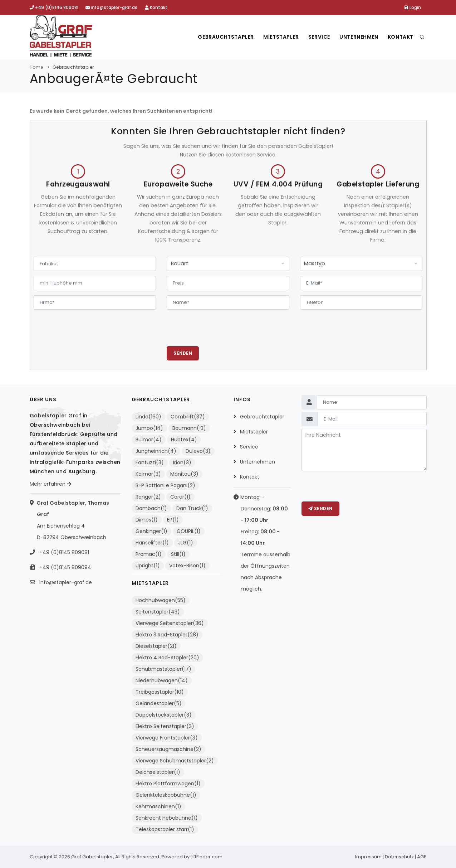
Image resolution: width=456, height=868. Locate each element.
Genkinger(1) (151, 531)
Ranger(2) (148, 497)
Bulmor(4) (149, 440)
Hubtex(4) (184, 440)
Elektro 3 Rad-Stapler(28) (167, 635)
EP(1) (173, 520)
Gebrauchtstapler (220, 37)
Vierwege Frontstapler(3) (167, 738)
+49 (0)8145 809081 (54, 7)
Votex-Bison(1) (187, 566)
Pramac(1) (149, 554)
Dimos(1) (147, 520)
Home (36, 67)
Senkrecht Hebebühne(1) (167, 818)
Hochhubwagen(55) (161, 600)
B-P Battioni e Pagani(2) (165, 485)
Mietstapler (276, 37)
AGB (422, 857)
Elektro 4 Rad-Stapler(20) (167, 658)
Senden (183, 353)
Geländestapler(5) (159, 703)
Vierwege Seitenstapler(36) (170, 623)
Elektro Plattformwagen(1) (168, 784)
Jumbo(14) (149, 428)
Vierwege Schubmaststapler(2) (175, 761)
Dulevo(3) (198, 451)
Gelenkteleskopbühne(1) (166, 795)
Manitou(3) (184, 474)
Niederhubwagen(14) (162, 680)
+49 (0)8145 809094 (65, 567)
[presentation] (221, 332)
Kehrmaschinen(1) (158, 806)
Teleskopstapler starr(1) (165, 829)
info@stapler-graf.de (112, 7)
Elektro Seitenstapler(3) (165, 726)
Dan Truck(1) (192, 508)
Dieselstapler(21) (156, 646)
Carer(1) (180, 497)
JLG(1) (186, 543)
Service (316, 37)
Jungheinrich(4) (156, 451)
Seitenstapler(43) (158, 612)
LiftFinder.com (207, 857)
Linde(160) (148, 417)
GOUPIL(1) (189, 531)
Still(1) (178, 554)
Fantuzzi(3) (150, 462)
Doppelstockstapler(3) (164, 715)
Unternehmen (357, 37)
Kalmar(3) (148, 474)
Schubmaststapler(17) (163, 669)
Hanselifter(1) (152, 543)
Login (413, 7)
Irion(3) (182, 462)
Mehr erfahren (50, 484)
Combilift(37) (188, 417)
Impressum (368, 857)
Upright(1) (148, 566)
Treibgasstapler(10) (160, 692)
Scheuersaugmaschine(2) (168, 749)
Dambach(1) (151, 508)
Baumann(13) (189, 428)
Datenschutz (399, 857)
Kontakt (156, 7)
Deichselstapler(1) (158, 772)
